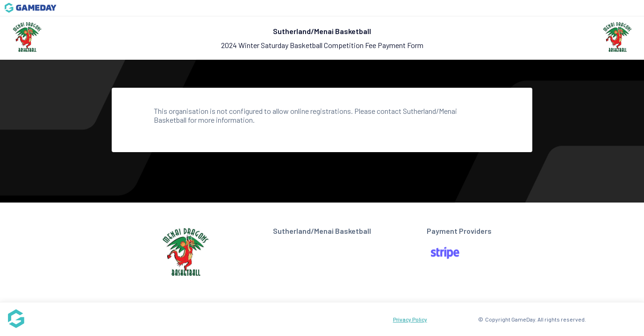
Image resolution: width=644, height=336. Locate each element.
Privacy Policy (410, 319)
